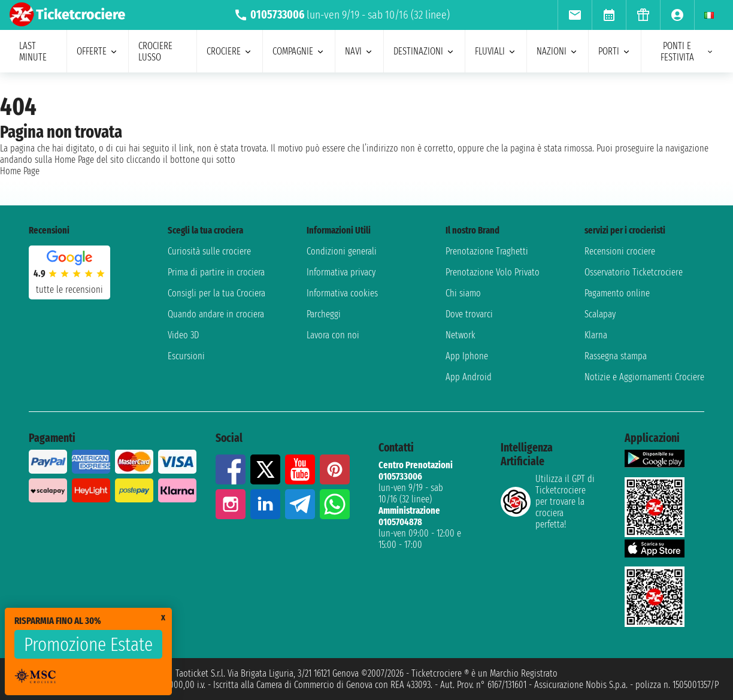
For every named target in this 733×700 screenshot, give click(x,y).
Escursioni (186, 356)
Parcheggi (324, 314)
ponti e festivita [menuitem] (687, 51)
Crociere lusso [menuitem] (155, 51)
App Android (469, 377)
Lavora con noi (333, 335)
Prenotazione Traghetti (487, 251)
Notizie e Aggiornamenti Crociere (644, 377)
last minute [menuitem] (33, 51)
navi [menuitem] (359, 51)
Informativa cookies (342, 293)
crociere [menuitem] (230, 51)
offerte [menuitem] (98, 51)
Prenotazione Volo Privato (493, 272)
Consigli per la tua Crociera (216, 293)
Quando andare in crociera (216, 314)
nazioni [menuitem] (558, 51)
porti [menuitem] (615, 51)
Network (461, 335)
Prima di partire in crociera (216, 272)
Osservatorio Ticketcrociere (634, 272)
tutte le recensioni (69, 290)
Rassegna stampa (616, 356)
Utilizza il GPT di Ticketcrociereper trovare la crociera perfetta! (548, 501)
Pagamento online (617, 293)
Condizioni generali (342, 251)
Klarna (596, 335)
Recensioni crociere (620, 251)
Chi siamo (463, 293)
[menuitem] (575, 15)
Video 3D (183, 335)
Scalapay (600, 314)
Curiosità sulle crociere (209, 251)
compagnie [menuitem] (299, 51)
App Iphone (467, 356)
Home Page (20, 171)
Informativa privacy (341, 272)
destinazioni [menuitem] (424, 51)
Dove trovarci (469, 314)
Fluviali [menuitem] (496, 51)
